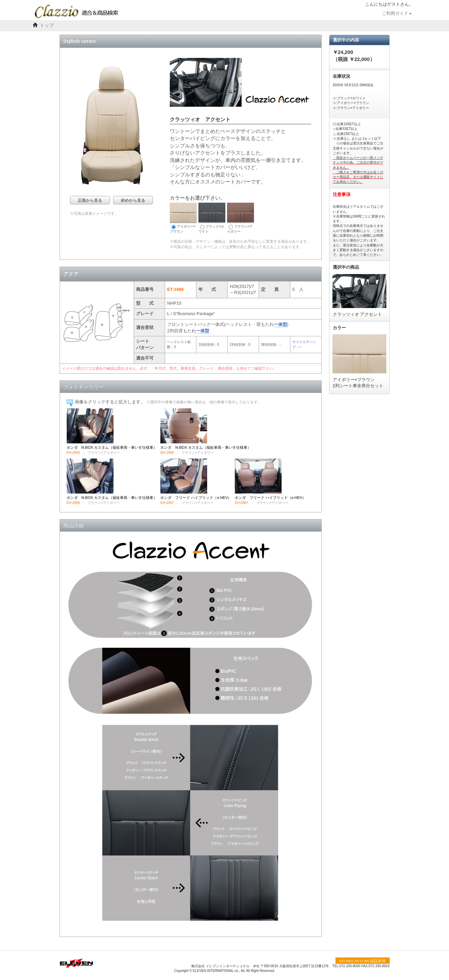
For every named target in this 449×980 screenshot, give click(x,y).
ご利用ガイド (397, 13)
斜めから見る (133, 200)
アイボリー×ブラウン (183, 218)
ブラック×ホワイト (212, 218)
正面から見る (90, 200)
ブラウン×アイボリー (240, 218)
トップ (47, 25)
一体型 (280, 324)
